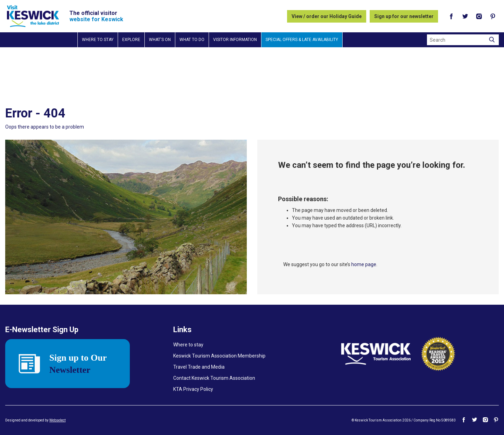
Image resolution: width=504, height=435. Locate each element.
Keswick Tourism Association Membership (219, 356)
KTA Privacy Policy (193, 389)
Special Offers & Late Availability (302, 40)
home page (364, 264)
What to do (192, 40)
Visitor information (235, 40)
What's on (160, 40)
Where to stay (98, 40)
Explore (131, 40)
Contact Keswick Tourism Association (214, 378)
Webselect (57, 420)
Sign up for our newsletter (404, 16)
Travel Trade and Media (199, 367)
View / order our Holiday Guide (327, 16)
